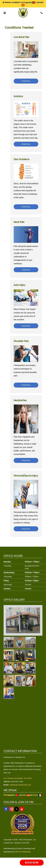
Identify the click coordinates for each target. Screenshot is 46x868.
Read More (26, 81)
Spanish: (25, 795)
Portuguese (28, 2)
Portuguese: (11, 795)
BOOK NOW (32, 863)
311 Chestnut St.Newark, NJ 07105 (18, 778)
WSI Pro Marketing (23, 852)
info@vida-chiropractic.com (20, 785)
